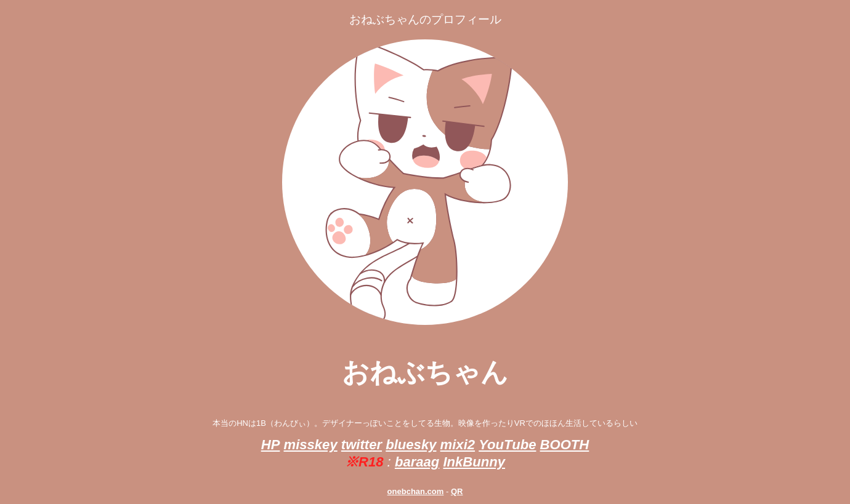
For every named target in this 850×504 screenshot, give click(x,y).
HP (271, 445)
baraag (417, 462)
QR (457, 491)
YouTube (507, 445)
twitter (362, 445)
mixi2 (458, 445)
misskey (311, 445)
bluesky (411, 445)
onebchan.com (416, 491)
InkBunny (474, 462)
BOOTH (565, 445)
